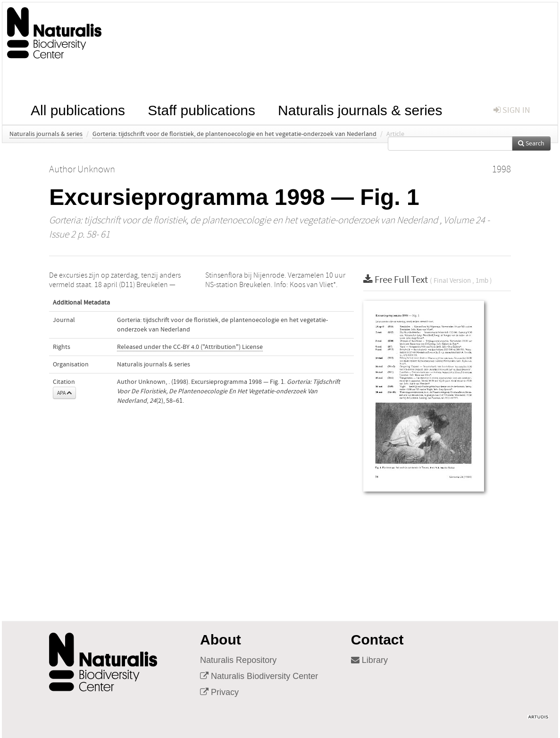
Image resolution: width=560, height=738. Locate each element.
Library (369, 660)
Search (531, 144)
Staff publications (201, 109)
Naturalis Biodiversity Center (259, 676)
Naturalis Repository (238, 660)
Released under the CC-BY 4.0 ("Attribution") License (190, 347)
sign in (512, 110)
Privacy (219, 692)
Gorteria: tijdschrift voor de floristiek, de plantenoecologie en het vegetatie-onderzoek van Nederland (234, 134)
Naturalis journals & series (360, 109)
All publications (78, 109)
